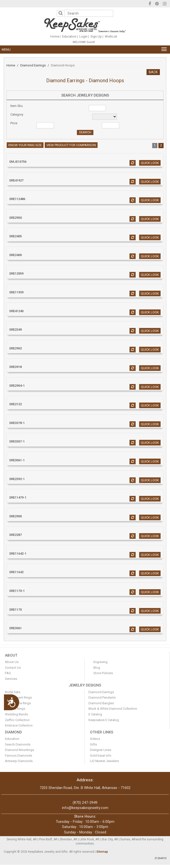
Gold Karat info (101, 756)
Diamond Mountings (20, 750)
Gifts (93, 744)
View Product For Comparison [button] (71, 145)
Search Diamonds (18, 744)
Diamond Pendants (102, 697)
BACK (153, 72)
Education (69, 36)
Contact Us (13, 668)
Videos (95, 739)
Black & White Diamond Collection (113, 709)
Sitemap (102, 852)
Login (83, 36)
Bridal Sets (13, 692)
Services (11, 679)
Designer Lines (101, 750)
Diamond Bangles (101, 703)
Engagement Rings (18, 697)
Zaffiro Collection (17, 720)
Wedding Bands (16, 714)
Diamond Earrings (33, 65)
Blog (97, 668)
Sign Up (96, 36)
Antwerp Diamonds (19, 761)
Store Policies (103, 673)
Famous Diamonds (19, 756)
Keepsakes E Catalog (104, 720)
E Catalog (95, 714)
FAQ (8, 673)
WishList (111, 36)
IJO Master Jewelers (104, 761)
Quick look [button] (150, 163)
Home (55, 36)
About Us (12, 662)
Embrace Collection (19, 725)
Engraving (100, 662)
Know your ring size (25, 145)
